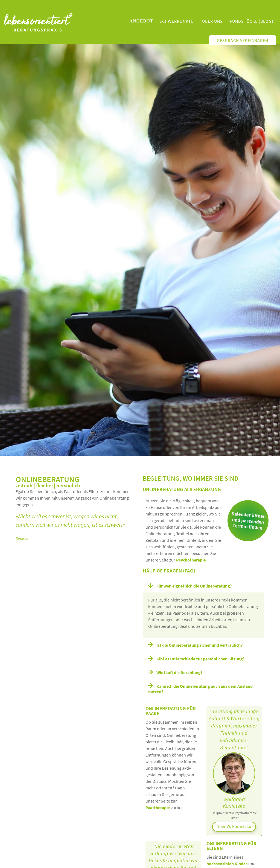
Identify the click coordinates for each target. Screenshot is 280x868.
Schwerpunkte (177, 21)
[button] (204, 586)
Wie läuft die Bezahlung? (179, 672)
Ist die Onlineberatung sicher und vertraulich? (199, 645)
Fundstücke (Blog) (252, 21)
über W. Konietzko (234, 826)
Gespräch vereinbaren (243, 40)
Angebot (141, 21)
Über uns (212, 21)
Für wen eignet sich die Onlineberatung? (194, 586)
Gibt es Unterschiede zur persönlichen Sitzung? (200, 659)
